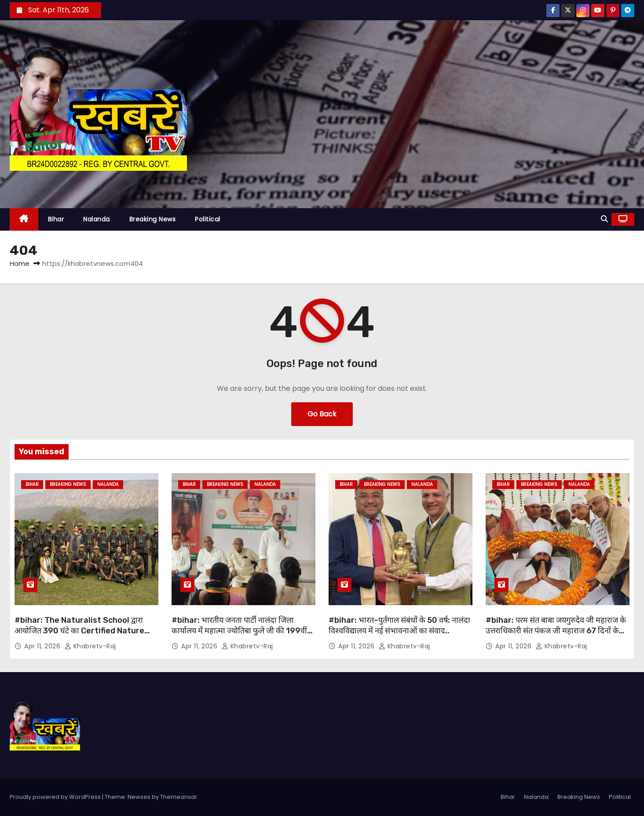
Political (208, 219)
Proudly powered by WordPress (56, 797)
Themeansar (179, 797)
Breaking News (153, 219)
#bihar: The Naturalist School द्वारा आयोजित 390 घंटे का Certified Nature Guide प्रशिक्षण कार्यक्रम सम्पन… (79, 631)
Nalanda (97, 219)
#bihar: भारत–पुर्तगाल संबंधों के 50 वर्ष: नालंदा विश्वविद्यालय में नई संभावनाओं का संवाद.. (399, 625)
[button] (604, 219)
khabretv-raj (90, 646)
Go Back (322, 414)
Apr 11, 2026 (43, 646)
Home (20, 263)
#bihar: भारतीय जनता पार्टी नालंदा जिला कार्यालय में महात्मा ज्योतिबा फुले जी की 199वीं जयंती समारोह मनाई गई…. (239, 631)
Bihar (56, 219)
